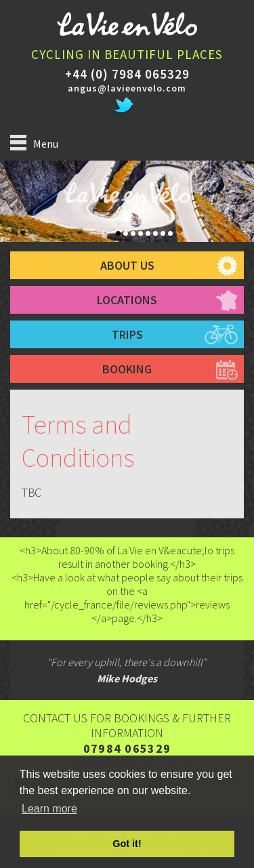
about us (127, 265)
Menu (34, 143)
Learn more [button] (49, 809)
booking (127, 369)
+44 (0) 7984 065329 (127, 74)
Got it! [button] (127, 844)
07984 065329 (127, 748)
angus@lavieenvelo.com (127, 88)
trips (127, 334)
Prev (5, 208)
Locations (127, 300)
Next (249, 208)
